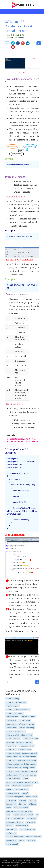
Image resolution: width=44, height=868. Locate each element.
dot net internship (15, 439)
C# (24, 35)
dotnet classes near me (28, 441)
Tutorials (17, 35)
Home (9, 35)
